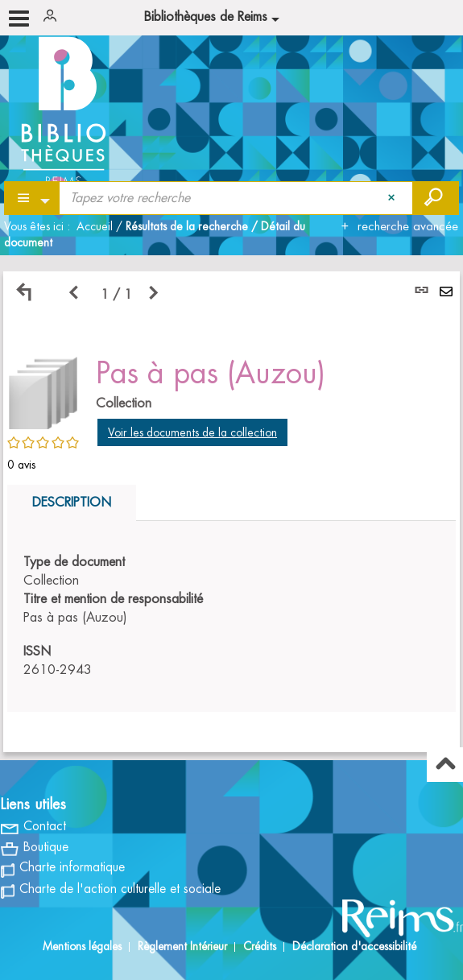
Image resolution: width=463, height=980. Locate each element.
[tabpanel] (231, 512)
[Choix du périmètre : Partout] (33, 198)
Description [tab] (72, 502)
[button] (43, 391)
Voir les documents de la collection (192, 432)
